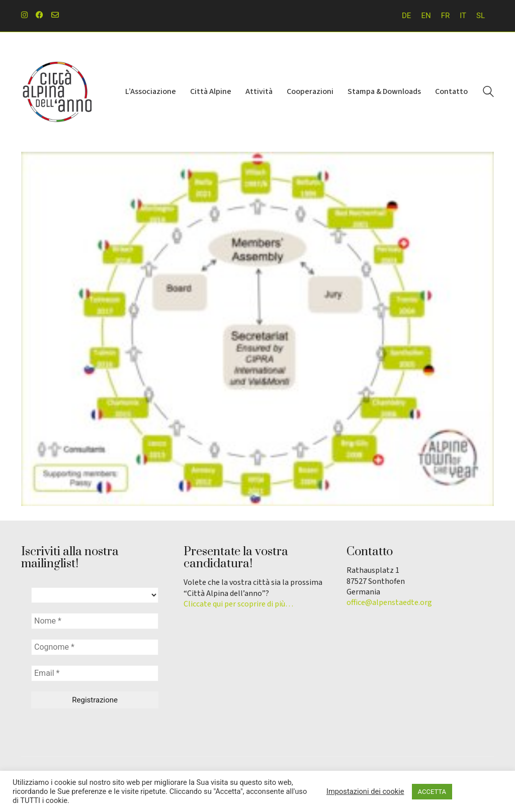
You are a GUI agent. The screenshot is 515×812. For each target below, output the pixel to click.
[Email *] (95, 673)
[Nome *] (95, 621)
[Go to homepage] (56, 92)
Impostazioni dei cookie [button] (365, 791)
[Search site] (488, 93)
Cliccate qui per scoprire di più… (238, 604)
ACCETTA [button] (432, 792)
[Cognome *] (95, 647)
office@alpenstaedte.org (389, 603)
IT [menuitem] (463, 16)
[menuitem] (406, 16)
